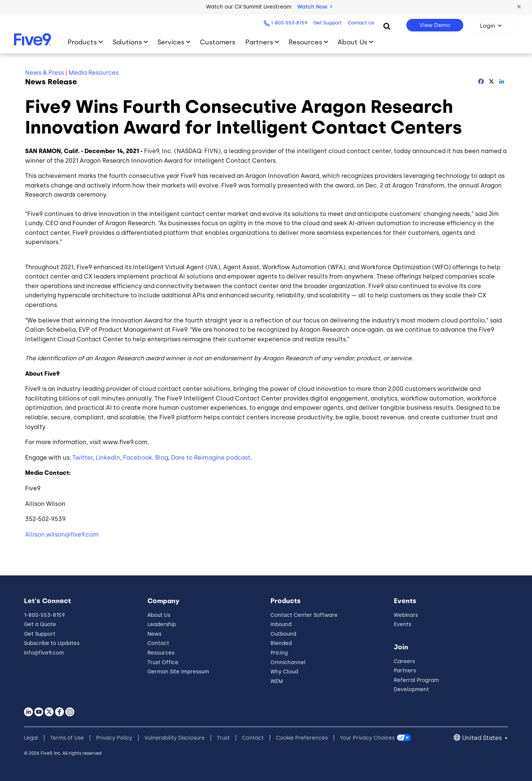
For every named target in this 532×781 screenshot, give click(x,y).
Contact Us (360, 23)
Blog (162, 458)
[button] (519, 7)
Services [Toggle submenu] (171, 42)
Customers (218, 42)
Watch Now (315, 7)
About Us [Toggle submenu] (352, 42)
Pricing (279, 653)
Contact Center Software (304, 615)
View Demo (435, 25)
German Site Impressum (178, 672)
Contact (158, 643)
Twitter (83, 458)
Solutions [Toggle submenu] (127, 42)
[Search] (387, 26)
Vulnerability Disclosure (175, 738)
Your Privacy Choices (367, 738)
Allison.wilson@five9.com (62, 535)
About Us (159, 615)
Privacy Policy (114, 738)
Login (487, 26)
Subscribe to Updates (52, 643)
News (154, 634)
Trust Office (163, 662)
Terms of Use (67, 738)
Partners (405, 671)
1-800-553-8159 (288, 23)
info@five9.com (44, 653)
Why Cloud (284, 672)
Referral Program (416, 680)
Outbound (283, 634)
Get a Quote (40, 624)
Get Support (327, 23)
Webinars (406, 615)
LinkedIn (108, 458)
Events (403, 624)
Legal (31, 738)
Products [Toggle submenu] (82, 42)
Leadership (162, 624)
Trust (223, 738)
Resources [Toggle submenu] (305, 42)
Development (411, 689)
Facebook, (138, 458)
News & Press (45, 73)
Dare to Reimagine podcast (211, 458)
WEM (277, 681)
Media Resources (94, 73)
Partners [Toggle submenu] (259, 42)
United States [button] (483, 738)
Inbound (281, 624)
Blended (281, 643)
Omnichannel (288, 662)
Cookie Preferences (302, 738)
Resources (161, 653)
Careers (404, 661)
